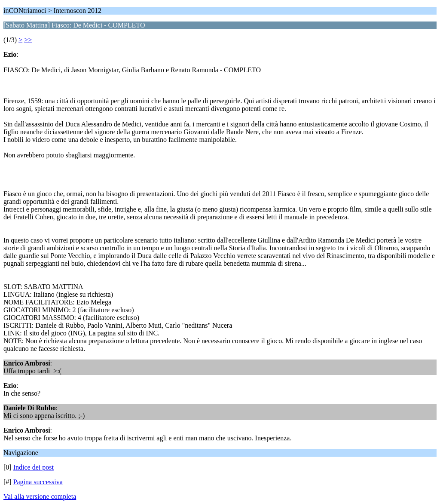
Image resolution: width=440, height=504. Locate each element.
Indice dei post (34, 467)
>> (28, 40)
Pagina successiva (38, 482)
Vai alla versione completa (40, 496)
